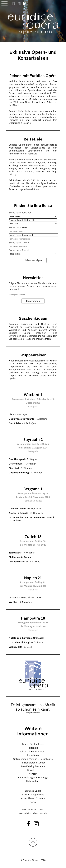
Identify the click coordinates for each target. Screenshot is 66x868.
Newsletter (33, 770)
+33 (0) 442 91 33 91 (33, 809)
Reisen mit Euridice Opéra (33, 752)
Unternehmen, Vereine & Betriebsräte (33, 759)
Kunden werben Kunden (33, 763)
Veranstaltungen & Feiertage (33, 778)
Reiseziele (33, 748)
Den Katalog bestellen (33, 766)
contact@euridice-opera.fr (33, 813)
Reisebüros (33, 755)
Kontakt (33, 774)
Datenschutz (33, 781)
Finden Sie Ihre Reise (33, 744)
